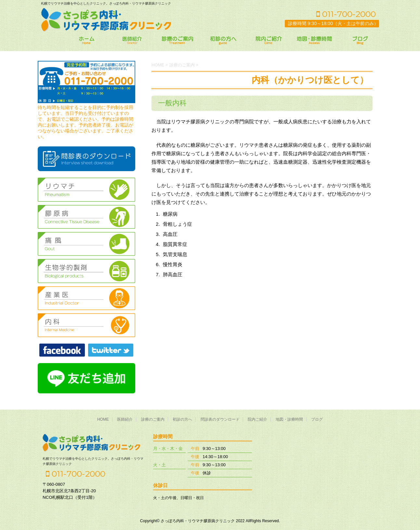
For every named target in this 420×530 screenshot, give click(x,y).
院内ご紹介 (257, 419)
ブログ (317, 419)
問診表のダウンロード (220, 419)
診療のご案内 (153, 419)
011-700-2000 (346, 14)
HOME (103, 419)
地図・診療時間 (289, 419)
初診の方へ (182, 419)
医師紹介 (125, 419)
